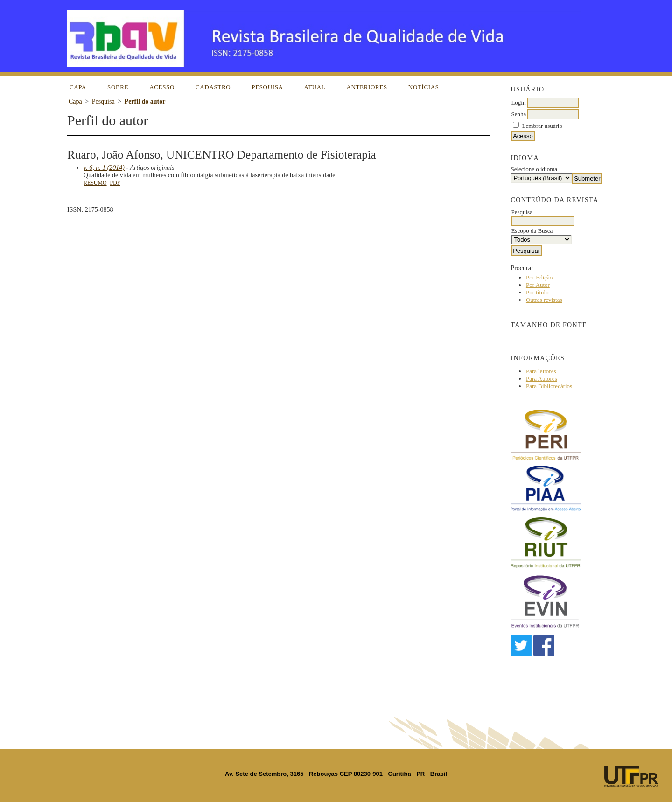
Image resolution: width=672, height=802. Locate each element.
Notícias (424, 87)
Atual (315, 87)
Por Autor (538, 285)
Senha (518, 114)
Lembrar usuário (542, 126)
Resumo (95, 183)
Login (518, 102)
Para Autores (542, 379)
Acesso (162, 87)
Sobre (118, 87)
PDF (115, 183)
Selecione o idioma (534, 169)
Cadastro (213, 87)
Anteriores (367, 87)
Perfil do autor (145, 101)
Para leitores (541, 371)
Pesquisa (267, 87)
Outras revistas (544, 300)
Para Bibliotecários (549, 386)
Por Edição (539, 277)
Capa (78, 87)
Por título (537, 292)
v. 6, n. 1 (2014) (104, 168)
